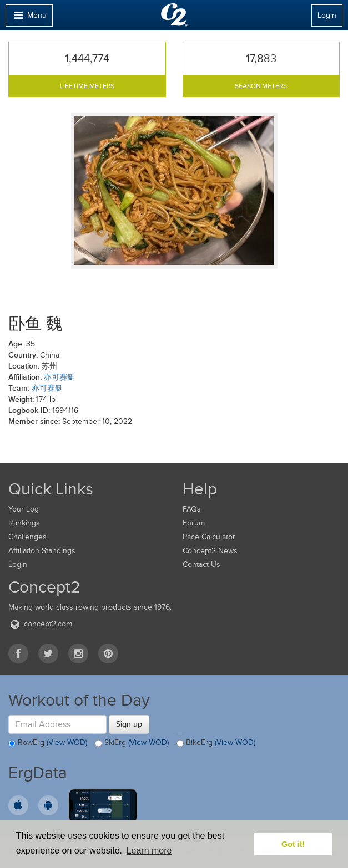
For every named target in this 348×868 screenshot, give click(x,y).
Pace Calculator (209, 537)
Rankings (24, 523)
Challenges (27, 537)
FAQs (192, 509)
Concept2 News (210, 551)
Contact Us (201, 565)
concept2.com (40, 624)
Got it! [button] (293, 844)
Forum (194, 523)
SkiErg (132, 743)
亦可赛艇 (59, 377)
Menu (29, 18)
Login (327, 15)
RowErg (48, 743)
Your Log (24, 509)
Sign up (129, 724)
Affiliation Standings (42, 551)
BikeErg (216, 743)
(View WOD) (67, 743)
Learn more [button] (149, 851)
